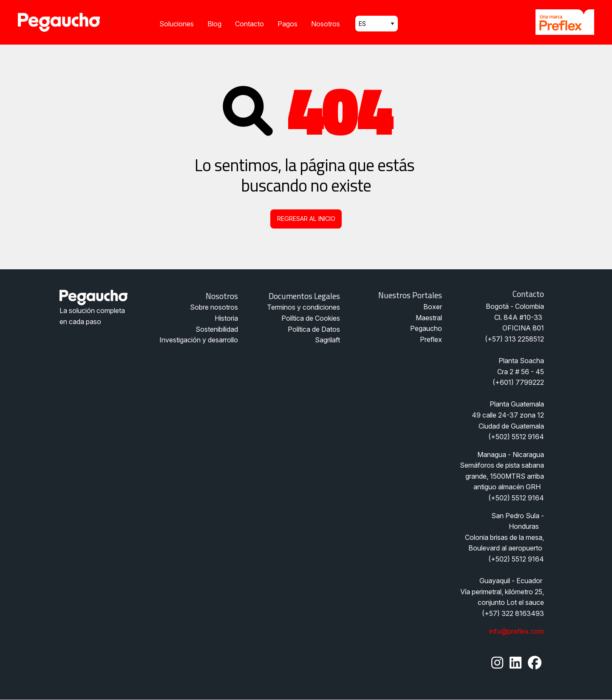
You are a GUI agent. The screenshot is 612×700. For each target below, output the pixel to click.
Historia (226, 318)
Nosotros (326, 24)
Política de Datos (314, 329)
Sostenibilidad (217, 329)
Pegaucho (426, 328)
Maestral (429, 318)
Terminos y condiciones (303, 307)
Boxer (433, 307)
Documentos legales (304, 296)
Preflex (431, 339)
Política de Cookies (311, 318)
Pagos (288, 24)
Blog (214, 24)
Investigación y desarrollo (199, 340)
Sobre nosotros (214, 307)
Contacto (249, 24)
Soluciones (177, 24)
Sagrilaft (327, 340)
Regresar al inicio (306, 219)
